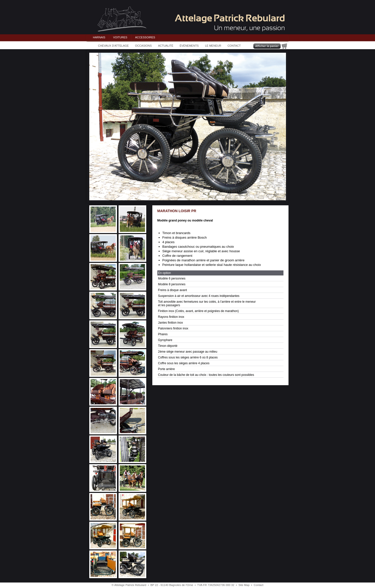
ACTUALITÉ (166, 46)
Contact (259, 585)
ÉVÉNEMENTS (189, 46)
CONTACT (234, 46)
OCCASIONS (143, 46)
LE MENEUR (213, 46)
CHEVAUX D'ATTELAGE (113, 46)
